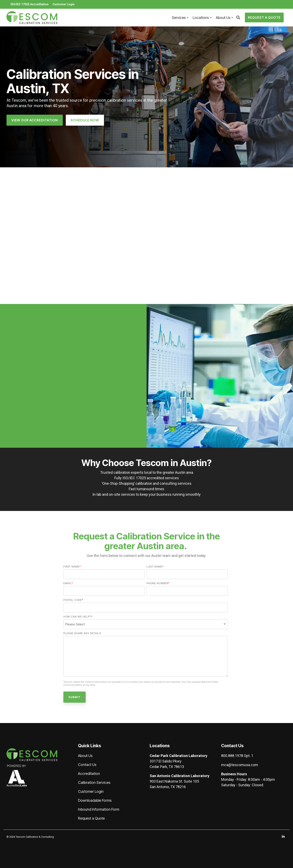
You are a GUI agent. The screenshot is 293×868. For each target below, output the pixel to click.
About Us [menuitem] (85, 756)
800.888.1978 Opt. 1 (237, 756)
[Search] (238, 17)
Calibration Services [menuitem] (94, 783)
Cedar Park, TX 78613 (167, 767)
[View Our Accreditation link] (35, 120)
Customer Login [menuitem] (64, 4)
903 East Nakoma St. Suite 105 (174, 781)
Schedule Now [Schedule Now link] (85, 120)
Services (180, 18)
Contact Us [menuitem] (87, 765)
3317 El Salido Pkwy (166, 761)
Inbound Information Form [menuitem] (99, 809)
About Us (225, 18)
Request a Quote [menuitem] (91, 818)
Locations (202, 18)
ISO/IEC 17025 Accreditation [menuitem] (30, 4)
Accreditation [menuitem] (89, 774)
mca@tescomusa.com (240, 765)
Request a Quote (264, 17)
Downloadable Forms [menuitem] (95, 800)
